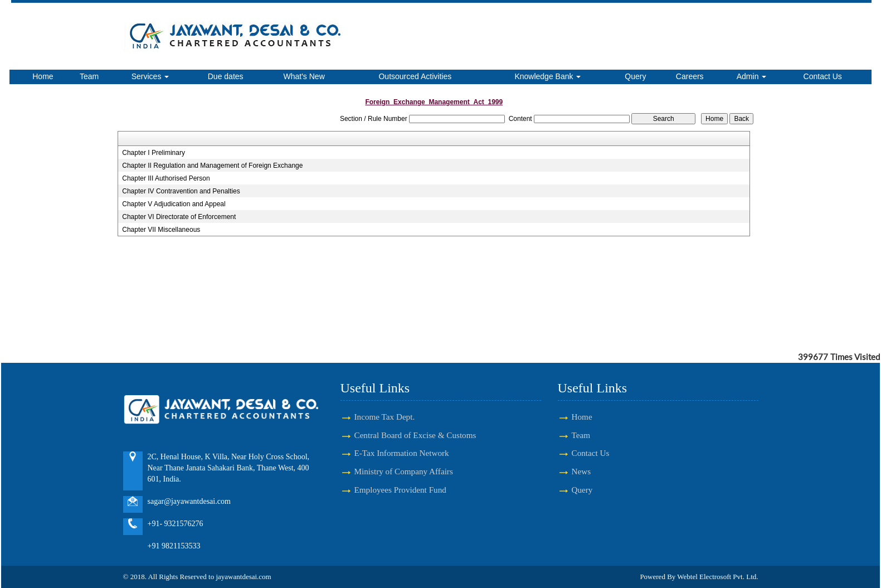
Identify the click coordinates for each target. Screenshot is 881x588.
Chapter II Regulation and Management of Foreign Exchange (212, 166)
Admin (752, 76)
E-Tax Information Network (402, 453)
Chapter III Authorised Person (166, 178)
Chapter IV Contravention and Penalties (181, 191)
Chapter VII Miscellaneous (161, 230)
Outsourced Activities (415, 76)
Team (89, 76)
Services (150, 76)
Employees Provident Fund (400, 490)
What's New (304, 76)
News (581, 471)
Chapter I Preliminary (154, 153)
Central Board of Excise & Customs (415, 435)
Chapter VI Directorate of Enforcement (179, 217)
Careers (690, 76)
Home (43, 76)
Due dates (226, 76)
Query (635, 76)
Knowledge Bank (547, 76)
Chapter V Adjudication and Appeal (174, 204)
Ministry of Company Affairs (404, 471)
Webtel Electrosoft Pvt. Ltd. (717, 577)
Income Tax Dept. (385, 417)
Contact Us (823, 76)
